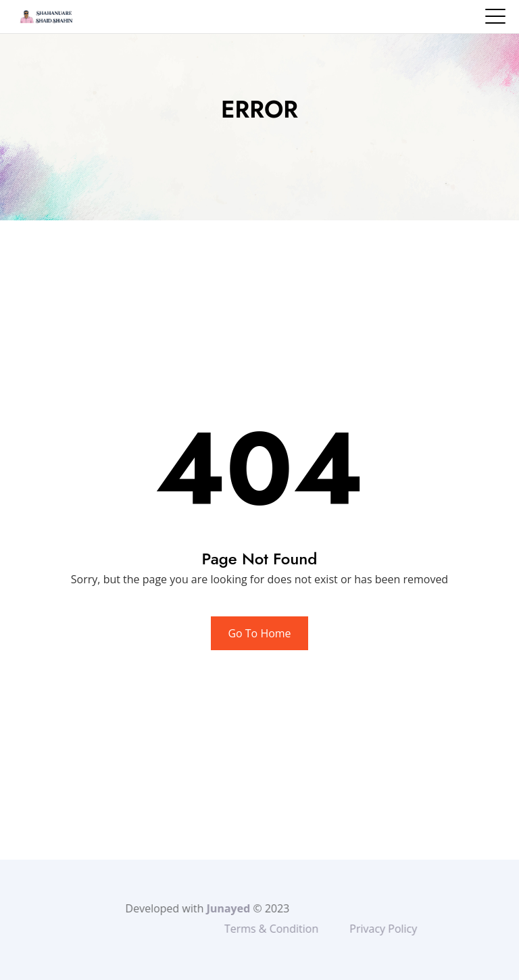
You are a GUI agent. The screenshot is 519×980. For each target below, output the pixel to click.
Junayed (206, 908)
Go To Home (259, 633)
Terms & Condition (298, 929)
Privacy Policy (410, 929)
